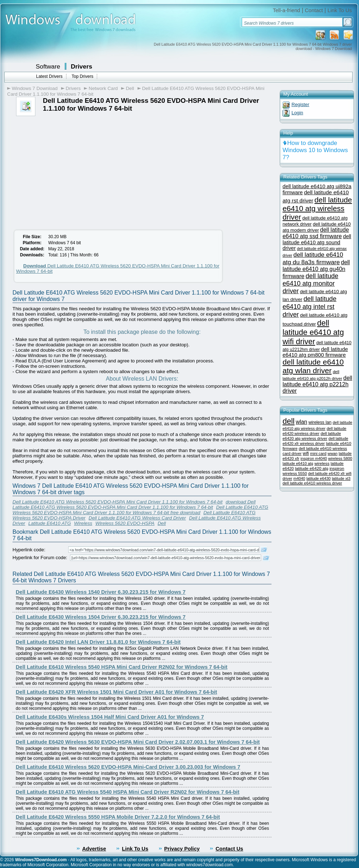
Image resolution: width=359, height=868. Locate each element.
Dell (130, 88)
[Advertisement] (71, 170)
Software (48, 66)
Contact (314, 10)
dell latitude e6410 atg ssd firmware (316, 233)
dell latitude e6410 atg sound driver (317, 242)
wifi (306, 453)
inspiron (337, 468)
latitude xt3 (341, 478)
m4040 (299, 478)
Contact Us (229, 849)
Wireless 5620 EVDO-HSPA (125, 523)
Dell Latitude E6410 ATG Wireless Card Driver (137, 518)
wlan (301, 422)
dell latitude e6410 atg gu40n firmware (316, 269)
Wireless (83, 523)
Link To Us (340, 10)
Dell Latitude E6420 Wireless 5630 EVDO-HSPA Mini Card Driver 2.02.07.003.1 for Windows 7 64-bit (138, 742)
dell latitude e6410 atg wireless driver (317, 208)
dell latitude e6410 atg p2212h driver (317, 384)
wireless (322, 463)
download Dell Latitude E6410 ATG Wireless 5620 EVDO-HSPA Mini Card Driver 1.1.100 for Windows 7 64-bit (134, 505)
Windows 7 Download (35, 88)
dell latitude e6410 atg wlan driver (313, 366)
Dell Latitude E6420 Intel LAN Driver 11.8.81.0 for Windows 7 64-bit (98, 642)
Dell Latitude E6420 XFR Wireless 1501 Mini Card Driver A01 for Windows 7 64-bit (116, 692)
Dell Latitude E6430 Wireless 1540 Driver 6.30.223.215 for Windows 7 (101, 592)
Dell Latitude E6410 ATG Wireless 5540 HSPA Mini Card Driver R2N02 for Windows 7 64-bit (128, 792)
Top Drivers (82, 76)
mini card (318, 453)
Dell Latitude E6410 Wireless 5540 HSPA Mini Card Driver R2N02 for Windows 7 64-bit (122, 667)
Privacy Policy (182, 849)
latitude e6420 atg (312, 468)
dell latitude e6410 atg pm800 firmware (315, 352)
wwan (333, 453)
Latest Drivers (49, 76)
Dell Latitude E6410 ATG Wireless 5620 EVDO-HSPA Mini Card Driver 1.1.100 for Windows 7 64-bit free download (140, 510)
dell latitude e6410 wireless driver (312, 483)
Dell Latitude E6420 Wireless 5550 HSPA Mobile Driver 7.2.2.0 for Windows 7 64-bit (118, 817)
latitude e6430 (319, 478)
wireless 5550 (295, 473)
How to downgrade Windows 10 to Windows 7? (315, 150)
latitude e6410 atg (298, 463)
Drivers (81, 66)
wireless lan (320, 422)
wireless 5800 (340, 458)
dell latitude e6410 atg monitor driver (310, 284)
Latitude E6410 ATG (49, 523)
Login (297, 113)
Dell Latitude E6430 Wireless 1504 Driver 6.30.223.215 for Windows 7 (101, 617)
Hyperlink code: (29, 550)
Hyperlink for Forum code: (40, 558)
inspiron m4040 (314, 458)
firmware (290, 448)
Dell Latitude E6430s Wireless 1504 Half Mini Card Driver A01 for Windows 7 (110, 717)
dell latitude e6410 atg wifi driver (313, 332)
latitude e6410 (339, 443)
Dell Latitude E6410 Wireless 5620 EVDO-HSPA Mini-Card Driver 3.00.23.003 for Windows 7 (128, 767)
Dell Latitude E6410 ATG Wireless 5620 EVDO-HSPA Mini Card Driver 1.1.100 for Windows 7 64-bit (118, 502)
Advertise (94, 849)
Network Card (103, 88)
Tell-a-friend (287, 10)
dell (289, 421)
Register (300, 104)
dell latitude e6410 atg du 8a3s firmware (313, 258)
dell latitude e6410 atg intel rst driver (310, 307)
